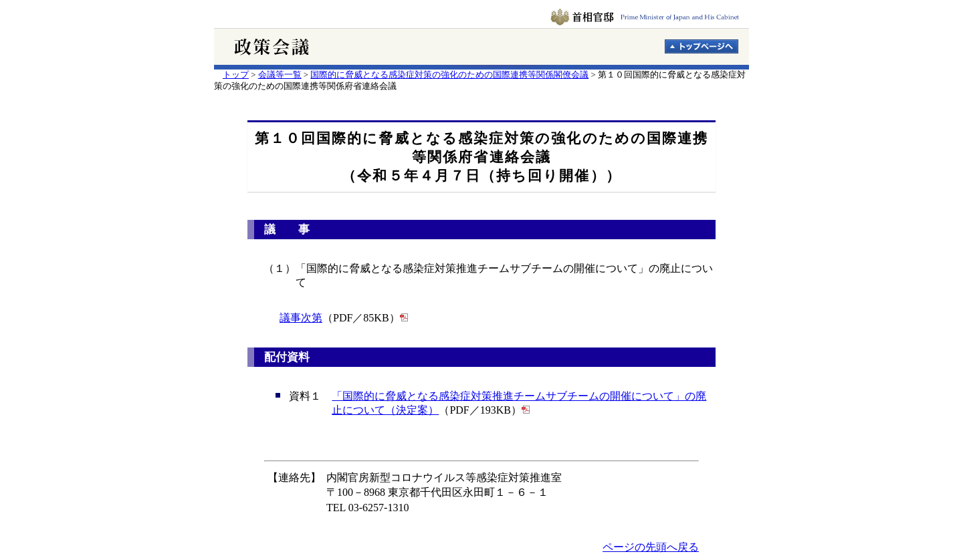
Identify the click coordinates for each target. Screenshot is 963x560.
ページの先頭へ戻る (651, 547)
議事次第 (301, 318)
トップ (236, 75)
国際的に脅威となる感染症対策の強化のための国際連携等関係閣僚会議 (449, 75)
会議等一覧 (280, 75)
